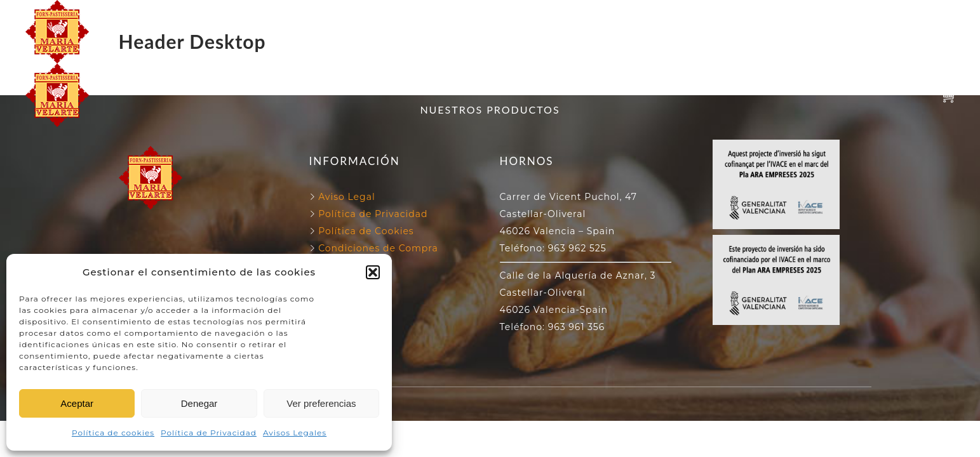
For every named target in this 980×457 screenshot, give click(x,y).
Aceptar (77, 403)
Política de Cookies (365, 231)
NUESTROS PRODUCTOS (490, 46)
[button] (373, 272)
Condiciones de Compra (377, 248)
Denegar (199, 403)
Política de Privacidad (209, 433)
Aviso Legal (347, 197)
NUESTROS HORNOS (481, 17)
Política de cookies (113, 433)
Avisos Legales (295, 433)
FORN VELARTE (357, 17)
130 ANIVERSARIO (615, 17)
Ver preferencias (321, 403)
